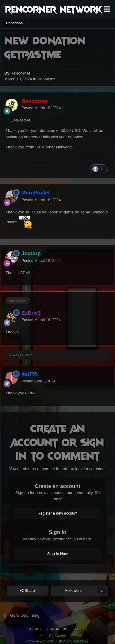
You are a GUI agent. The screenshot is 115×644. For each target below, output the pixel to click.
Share (28, 591)
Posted (41, 108)
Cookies (80, 629)
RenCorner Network (54, 9)
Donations (46, 79)
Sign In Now (57, 554)
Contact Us (57, 629)
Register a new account (58, 513)
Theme (35, 629)
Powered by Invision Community (58, 641)
